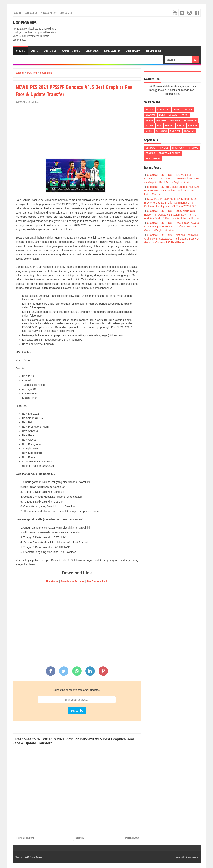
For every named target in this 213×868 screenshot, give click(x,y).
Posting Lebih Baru (25, 838)
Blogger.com (192, 857)
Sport (149, 131)
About (18, 13)
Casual (173, 115)
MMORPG (161, 120)
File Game (52, 581)
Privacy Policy (49, 13)
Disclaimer (66, 13)
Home (20, 51)
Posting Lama (132, 838)
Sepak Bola (92, 51)
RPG (159, 126)
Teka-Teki (190, 131)
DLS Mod (150, 148)
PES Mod (23, 102)
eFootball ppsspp (169, 153)
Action (150, 110)
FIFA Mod (164, 148)
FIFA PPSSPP (179, 148)
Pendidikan (190, 120)
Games (34, 51)
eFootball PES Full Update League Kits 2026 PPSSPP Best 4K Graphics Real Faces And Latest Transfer (172, 190)
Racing (169, 126)
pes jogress (153, 158)
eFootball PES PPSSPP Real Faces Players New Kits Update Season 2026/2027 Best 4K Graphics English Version (171, 227)
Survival (175, 131)
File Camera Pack (97, 581)
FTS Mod (194, 148)
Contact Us (31, 13)
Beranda (80, 838)
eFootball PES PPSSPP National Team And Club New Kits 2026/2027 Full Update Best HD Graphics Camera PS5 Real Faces (171, 239)
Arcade (188, 110)
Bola (162, 115)
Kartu (149, 120)
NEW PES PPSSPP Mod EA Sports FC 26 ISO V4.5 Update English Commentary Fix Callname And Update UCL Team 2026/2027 (171, 203)
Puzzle (150, 126)
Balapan (151, 115)
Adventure (164, 110)
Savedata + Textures (73, 581)
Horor (185, 115)
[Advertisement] (77, 132)
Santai (181, 126)
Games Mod (50, 51)
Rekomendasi (153, 51)
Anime (177, 110)
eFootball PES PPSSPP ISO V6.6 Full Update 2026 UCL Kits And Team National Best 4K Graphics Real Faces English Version (172, 179)
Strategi (161, 131)
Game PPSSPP (133, 51)
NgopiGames (25, 23)
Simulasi (193, 126)
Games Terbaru (71, 51)
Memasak (175, 120)
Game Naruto (112, 51)
